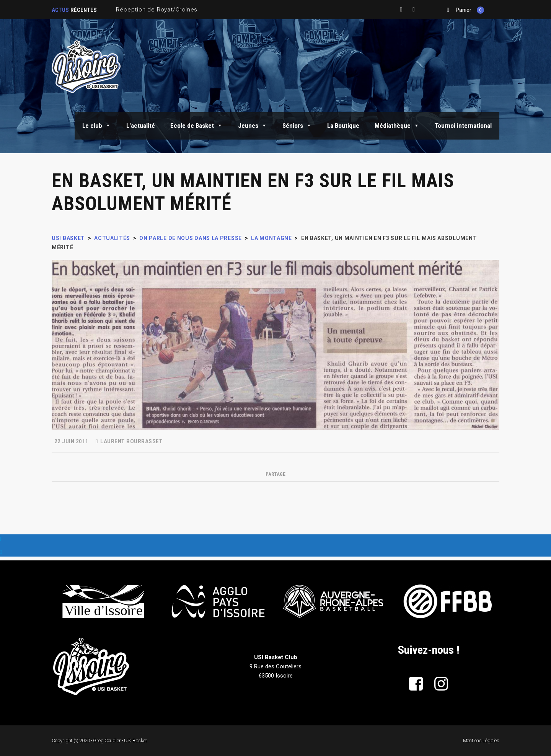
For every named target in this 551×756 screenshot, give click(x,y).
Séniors (297, 126)
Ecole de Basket (196, 126)
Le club (97, 126)
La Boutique (343, 126)
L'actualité (141, 126)
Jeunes (253, 126)
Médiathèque (397, 126)
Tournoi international (463, 126)
